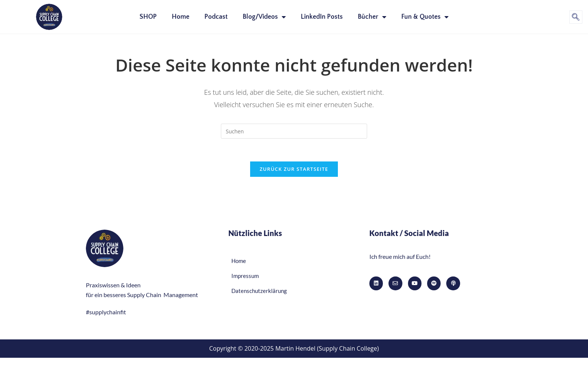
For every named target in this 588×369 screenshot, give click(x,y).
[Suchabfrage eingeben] (294, 131)
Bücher (372, 17)
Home (181, 17)
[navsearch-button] (576, 17)
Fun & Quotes (425, 17)
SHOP (148, 17)
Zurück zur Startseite (294, 169)
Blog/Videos (264, 17)
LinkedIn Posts (322, 17)
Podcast (216, 17)
